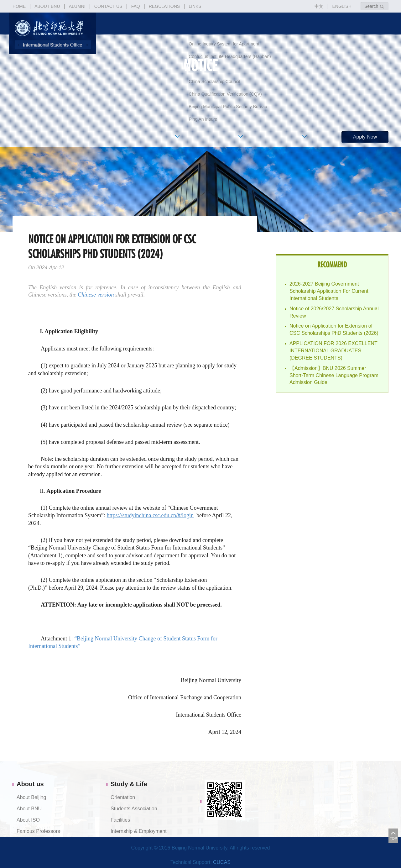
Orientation (123, 797)
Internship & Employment (139, 831)
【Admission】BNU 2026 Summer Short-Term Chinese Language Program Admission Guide (334, 375)
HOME (19, 6)
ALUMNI (77, 6)
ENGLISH (342, 6)
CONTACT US (108, 6)
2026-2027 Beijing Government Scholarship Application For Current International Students (329, 291)
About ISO (28, 820)
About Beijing (31, 797)
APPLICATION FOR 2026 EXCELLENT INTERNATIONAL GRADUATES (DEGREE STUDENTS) (333, 351)
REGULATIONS (164, 6)
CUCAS (222, 862)
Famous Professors (38, 831)
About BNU (29, 809)
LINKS (195, 6)
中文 (319, 6)
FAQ (136, 6)
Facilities (120, 820)
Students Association (134, 809)
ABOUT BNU (47, 6)
